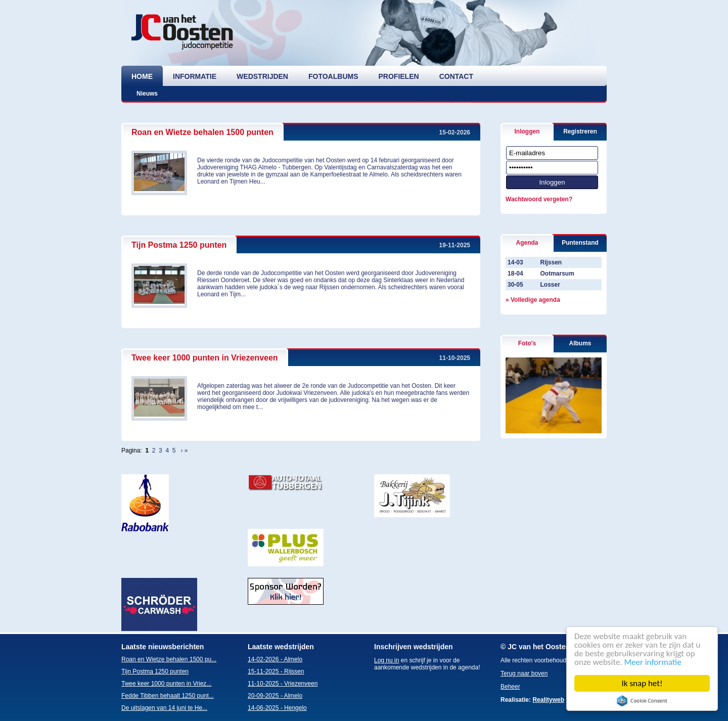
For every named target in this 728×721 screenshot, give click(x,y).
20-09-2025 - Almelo (275, 696)
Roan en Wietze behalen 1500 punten (202, 132)
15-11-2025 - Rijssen (276, 671)
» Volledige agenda (533, 300)
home (142, 76)
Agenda (527, 243)
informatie (195, 76)
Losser (550, 285)
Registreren (580, 131)
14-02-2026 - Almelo (275, 659)
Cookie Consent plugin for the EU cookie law (642, 701)
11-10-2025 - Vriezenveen (283, 684)
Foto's (527, 343)
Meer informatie (653, 662)
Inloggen (527, 131)
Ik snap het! (642, 683)
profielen (399, 76)
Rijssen (551, 262)
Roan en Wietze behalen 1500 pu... (169, 659)
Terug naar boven (524, 673)
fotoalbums (333, 76)
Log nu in (386, 660)
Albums (580, 343)
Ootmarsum (557, 274)
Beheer (510, 687)
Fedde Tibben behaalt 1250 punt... (168, 696)
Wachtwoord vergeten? (539, 199)
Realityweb (548, 700)
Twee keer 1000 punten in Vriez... (166, 684)
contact (456, 76)
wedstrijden (262, 76)
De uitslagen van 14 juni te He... (164, 708)
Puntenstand (580, 243)
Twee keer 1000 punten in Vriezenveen (205, 358)
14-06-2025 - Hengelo (277, 708)
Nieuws (147, 94)
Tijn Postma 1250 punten (179, 245)
